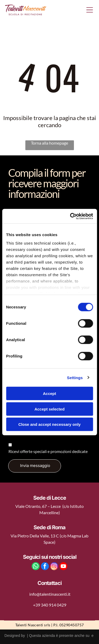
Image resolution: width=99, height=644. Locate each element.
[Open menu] (90, 10)
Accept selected (49, 409)
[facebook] (45, 567)
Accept (49, 393)
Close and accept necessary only (50, 424)
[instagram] (54, 567)
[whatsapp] (36, 567)
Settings (75, 377)
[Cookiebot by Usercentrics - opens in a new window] (70, 216)
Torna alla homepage (49, 143)
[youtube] (63, 567)
